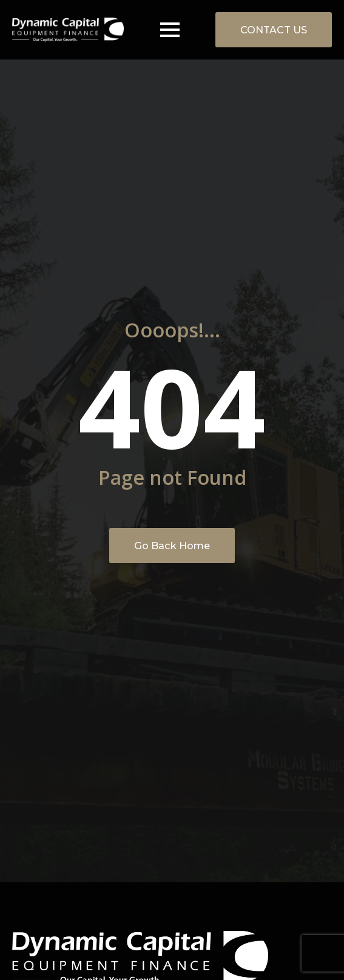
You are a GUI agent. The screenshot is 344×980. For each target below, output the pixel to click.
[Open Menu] (170, 30)
